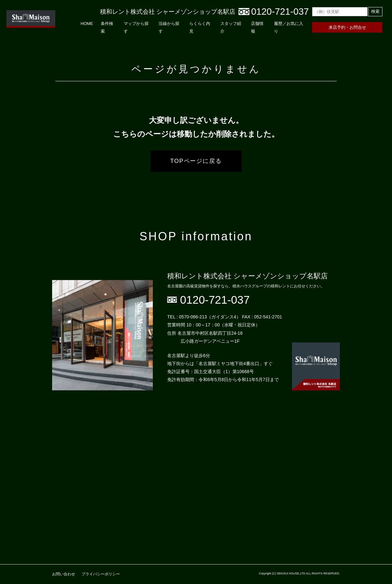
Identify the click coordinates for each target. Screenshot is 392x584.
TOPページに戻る (196, 161)
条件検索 (107, 27)
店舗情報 (257, 27)
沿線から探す (169, 27)
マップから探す (136, 27)
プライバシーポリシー (101, 574)
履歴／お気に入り (289, 27)
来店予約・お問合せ (347, 27)
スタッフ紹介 (231, 27)
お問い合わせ (64, 574)
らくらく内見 (200, 27)
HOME (87, 24)
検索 (375, 11)
